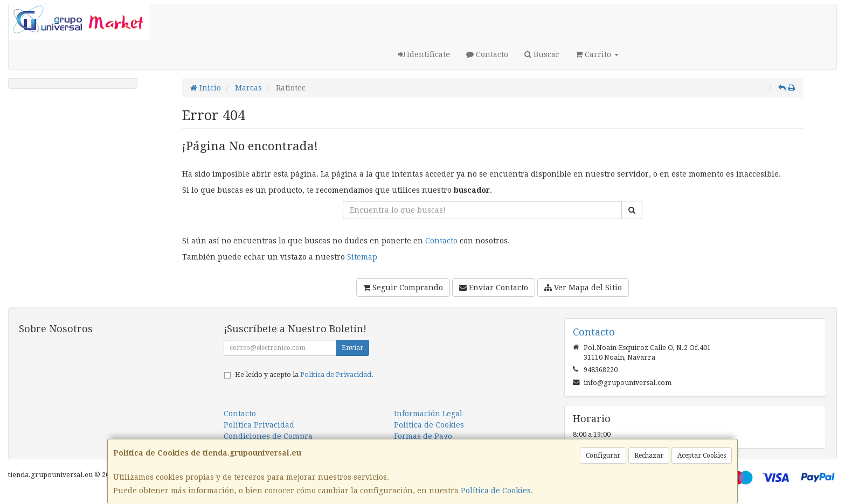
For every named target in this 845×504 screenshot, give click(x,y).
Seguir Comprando (403, 288)
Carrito (597, 54)
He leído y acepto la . (304, 374)
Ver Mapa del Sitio (583, 288)
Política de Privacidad (336, 374)
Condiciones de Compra (268, 436)
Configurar (603, 456)
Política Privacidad (259, 425)
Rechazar (649, 456)
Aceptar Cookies (702, 456)
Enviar (352, 348)
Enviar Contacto (494, 288)
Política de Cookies (496, 491)
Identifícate (424, 54)
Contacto (487, 54)
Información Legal (428, 414)
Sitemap (362, 257)
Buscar (542, 54)
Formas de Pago (423, 436)
